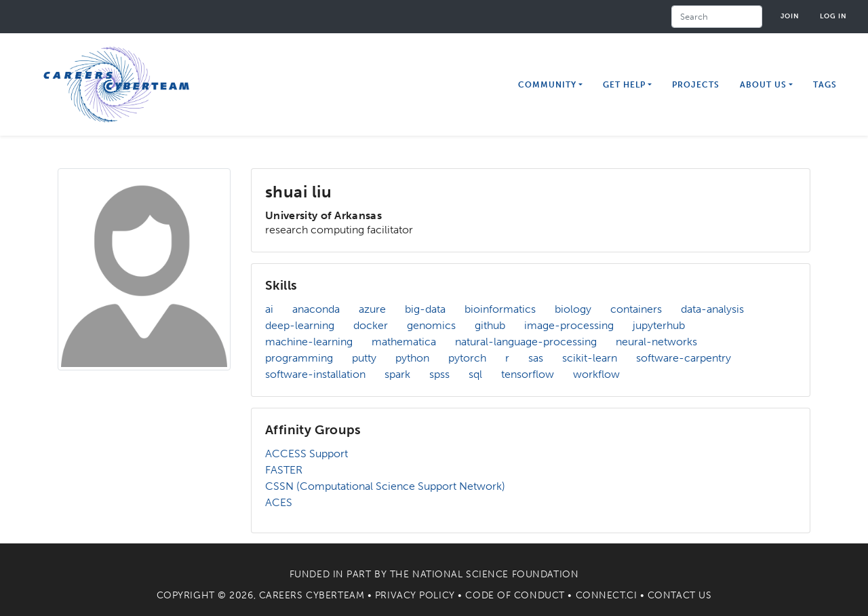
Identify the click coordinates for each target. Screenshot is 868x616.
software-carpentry (684, 358)
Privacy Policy (415, 595)
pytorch (467, 358)
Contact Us (680, 595)
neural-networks (656, 342)
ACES (279, 502)
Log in (833, 16)
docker (371, 325)
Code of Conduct (515, 595)
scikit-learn (590, 358)
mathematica (404, 342)
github (490, 325)
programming (299, 358)
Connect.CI (607, 595)
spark (397, 374)
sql (475, 374)
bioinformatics (500, 309)
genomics (431, 325)
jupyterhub (659, 325)
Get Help (624, 85)
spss (439, 374)
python (412, 358)
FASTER (284, 470)
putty (364, 358)
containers (636, 309)
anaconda (316, 309)
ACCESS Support (307, 454)
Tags (825, 85)
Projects (696, 85)
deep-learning (300, 325)
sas (536, 358)
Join (790, 16)
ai (269, 309)
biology (573, 309)
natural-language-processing (526, 342)
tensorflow (528, 374)
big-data (425, 309)
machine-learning (309, 342)
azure (372, 309)
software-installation (315, 374)
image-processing (569, 325)
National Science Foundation (495, 574)
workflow (596, 374)
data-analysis (712, 309)
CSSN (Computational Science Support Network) (385, 486)
